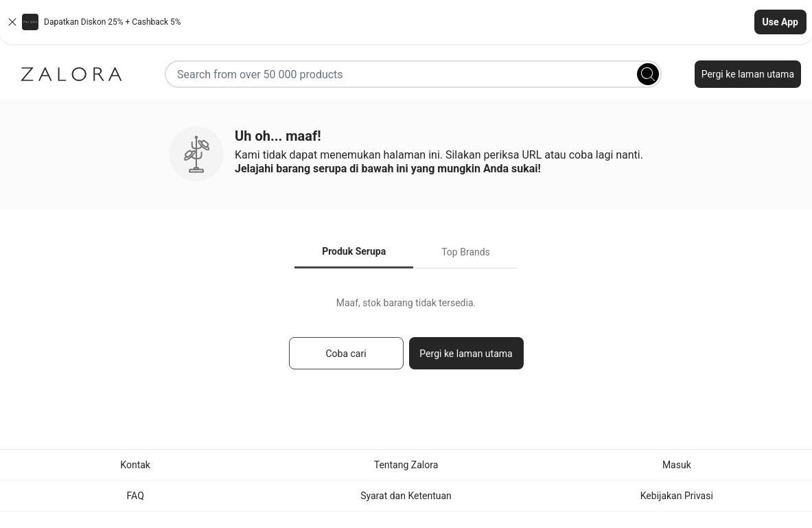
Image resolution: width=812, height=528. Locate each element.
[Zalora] (71, 74)
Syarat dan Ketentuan (406, 496)
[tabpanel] (406, 340)
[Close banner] (12, 22)
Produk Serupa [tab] (354, 251)
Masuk (677, 465)
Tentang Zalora (406, 465)
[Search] (648, 74)
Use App (780, 22)
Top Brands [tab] (466, 252)
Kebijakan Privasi (677, 496)
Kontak (135, 465)
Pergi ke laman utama (748, 74)
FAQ (136, 496)
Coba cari (346, 354)
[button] (406, 22)
